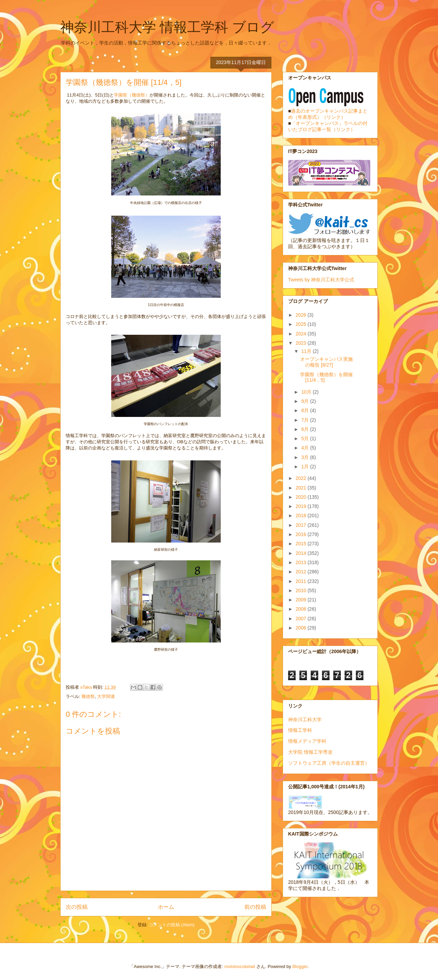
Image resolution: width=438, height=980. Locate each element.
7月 (306, 420)
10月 (307, 392)
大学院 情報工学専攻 (310, 752)
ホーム (166, 907)
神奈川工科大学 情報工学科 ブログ (167, 27)
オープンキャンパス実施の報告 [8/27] (326, 362)
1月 (306, 467)
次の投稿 (77, 907)
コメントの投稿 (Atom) (172, 925)
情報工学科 (300, 730)
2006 (302, 628)
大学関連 (106, 696)
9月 (306, 401)
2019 (302, 506)
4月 (306, 448)
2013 (302, 562)
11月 (307, 351)
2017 (302, 525)
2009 (302, 600)
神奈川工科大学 (305, 720)
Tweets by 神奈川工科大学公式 (321, 280)
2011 (302, 581)
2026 (302, 315)
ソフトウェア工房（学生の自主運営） (329, 763)
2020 (302, 497)
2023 (302, 343)
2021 (302, 488)
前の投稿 (255, 907)
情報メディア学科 (307, 741)
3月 (306, 457)
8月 (306, 410)
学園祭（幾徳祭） (132, 95)
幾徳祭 (88, 696)
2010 (302, 590)
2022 (302, 478)
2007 (302, 619)
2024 (302, 334)
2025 (302, 324)
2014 (302, 553)
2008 (302, 609)
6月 (306, 429)
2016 (302, 534)
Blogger (300, 966)
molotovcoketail (240, 966)
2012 (302, 572)
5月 (306, 438)
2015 (302, 544)
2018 (302, 516)
